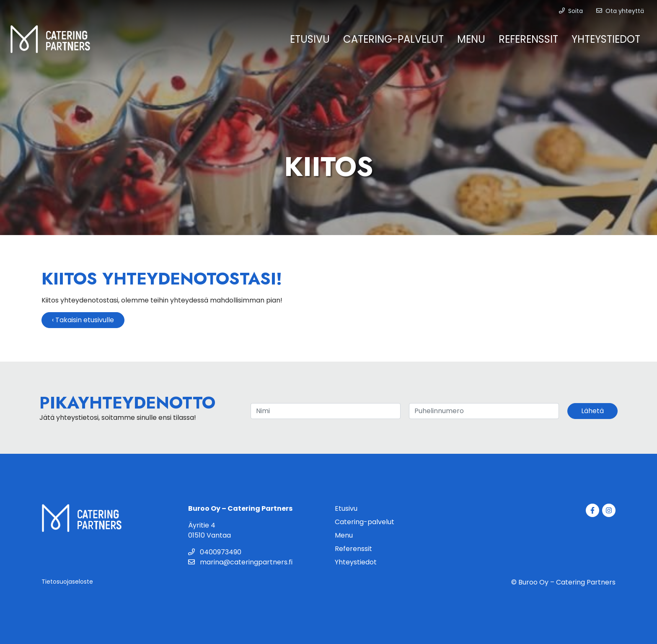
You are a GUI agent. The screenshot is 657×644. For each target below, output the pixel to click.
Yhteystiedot (606, 39)
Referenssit (528, 39)
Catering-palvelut (393, 39)
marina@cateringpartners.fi (240, 562)
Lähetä (592, 411)
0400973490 (215, 552)
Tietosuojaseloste (67, 582)
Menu (471, 39)
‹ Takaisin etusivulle (83, 320)
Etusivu (310, 39)
